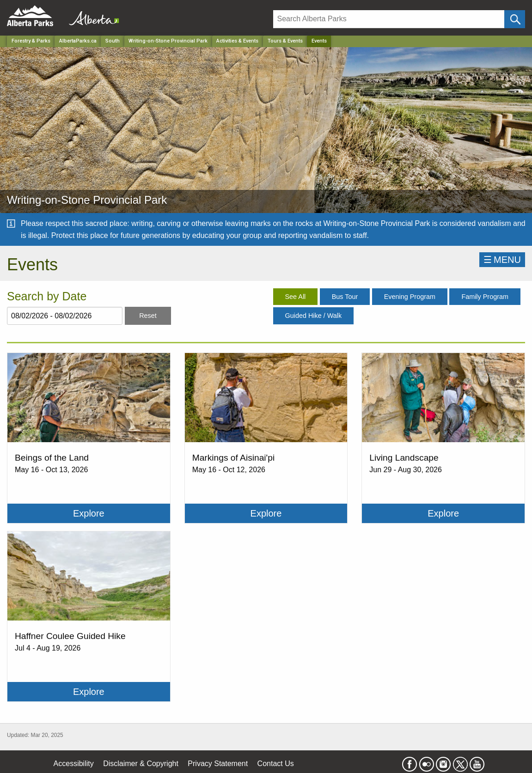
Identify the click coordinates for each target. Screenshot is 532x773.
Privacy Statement (218, 764)
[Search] (389, 19)
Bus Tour (345, 297)
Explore (89, 513)
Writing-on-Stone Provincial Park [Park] (168, 41)
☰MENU (502, 260)
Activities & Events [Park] (237, 41)
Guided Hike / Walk (314, 316)
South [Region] (113, 41)
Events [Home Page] (319, 41)
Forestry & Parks (31, 41)
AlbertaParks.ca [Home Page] (78, 41)
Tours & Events (285, 41)
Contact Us (276, 764)
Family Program (485, 297)
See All (296, 297)
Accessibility (74, 764)
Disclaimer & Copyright (141, 764)
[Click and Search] (515, 19)
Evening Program (410, 297)
